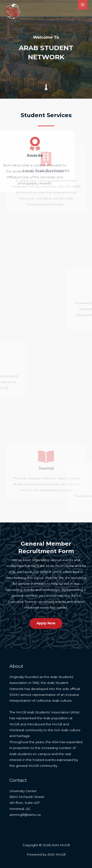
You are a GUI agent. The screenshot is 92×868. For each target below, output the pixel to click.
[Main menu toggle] (83, 5)
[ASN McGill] (13, 12)
